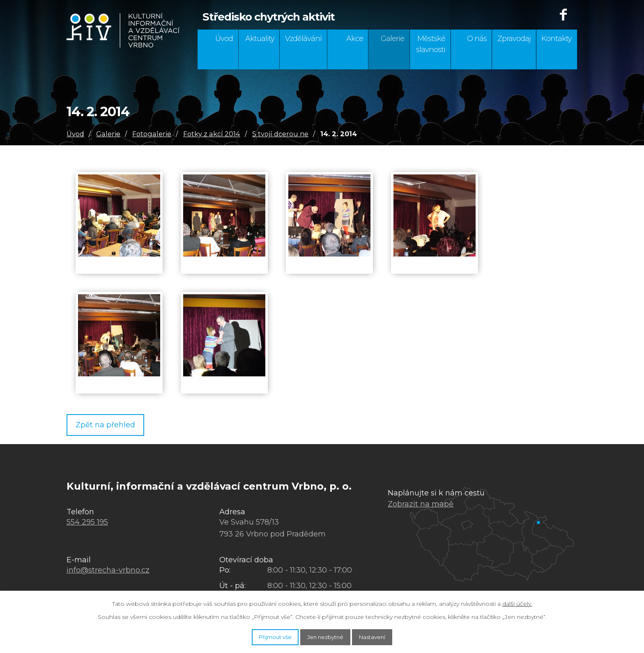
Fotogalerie (152, 134)
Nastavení (385, 636)
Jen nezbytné (326, 636)
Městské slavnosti (431, 44)
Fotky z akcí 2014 (212, 134)
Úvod (224, 39)
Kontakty (557, 39)
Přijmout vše (263, 636)
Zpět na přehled (111, 426)
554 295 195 (87, 524)
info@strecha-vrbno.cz (108, 572)
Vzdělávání (303, 39)
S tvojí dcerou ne (280, 134)
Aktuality (260, 39)
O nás (477, 39)
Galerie (392, 39)
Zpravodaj (514, 39)
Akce (355, 39)
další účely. (517, 601)
